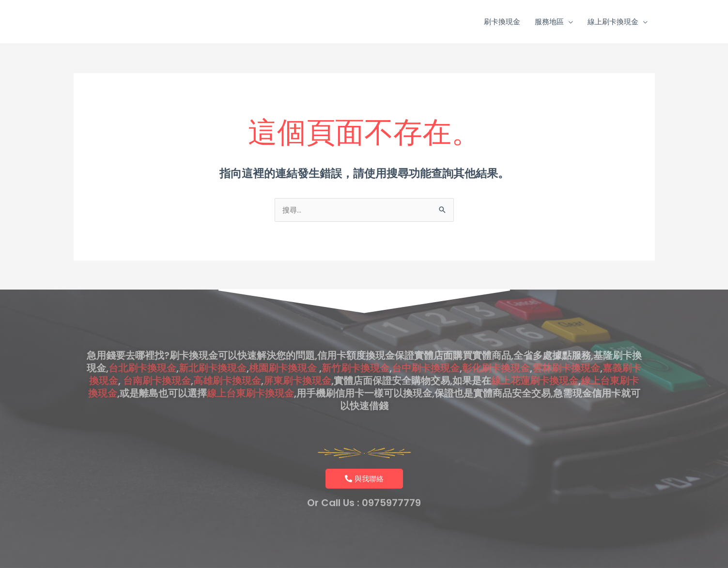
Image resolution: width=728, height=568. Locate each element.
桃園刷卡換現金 (283, 353)
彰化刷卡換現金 (496, 353)
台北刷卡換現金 (142, 353)
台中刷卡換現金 (426, 353)
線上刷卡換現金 (613, 22)
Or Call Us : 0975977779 (364, 498)
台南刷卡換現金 (157, 366)
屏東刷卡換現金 (297, 366)
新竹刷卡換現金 (356, 353)
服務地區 (549, 22)
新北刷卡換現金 (213, 353)
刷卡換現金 (502, 22)
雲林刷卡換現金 (566, 353)
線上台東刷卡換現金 (250, 378)
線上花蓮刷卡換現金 (535, 366)
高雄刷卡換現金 (227, 366)
